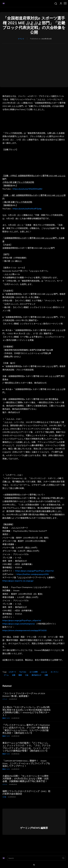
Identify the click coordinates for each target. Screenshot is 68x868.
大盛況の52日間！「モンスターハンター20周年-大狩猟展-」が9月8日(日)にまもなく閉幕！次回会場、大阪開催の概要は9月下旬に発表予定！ (26, 779)
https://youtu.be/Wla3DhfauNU (27, 189)
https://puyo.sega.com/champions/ (19, 624)
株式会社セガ (36, 675)
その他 (4, 797)
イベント (21, 39)
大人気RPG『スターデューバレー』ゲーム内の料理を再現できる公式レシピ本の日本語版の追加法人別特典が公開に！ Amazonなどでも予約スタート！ (26, 711)
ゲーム (6, 675)
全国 (14, 675)
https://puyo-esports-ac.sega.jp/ (18, 581)
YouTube (23, 672)
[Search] (63, 858)
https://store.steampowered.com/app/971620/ (25, 630)
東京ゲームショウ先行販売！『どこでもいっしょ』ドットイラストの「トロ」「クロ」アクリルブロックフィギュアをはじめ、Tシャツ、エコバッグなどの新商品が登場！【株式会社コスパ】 (26, 747)
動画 (20, 675)
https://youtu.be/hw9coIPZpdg (27, 209)
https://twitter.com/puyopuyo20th (33, 574)
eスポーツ (12, 672)
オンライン (55, 672)
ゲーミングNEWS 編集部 (34, 828)
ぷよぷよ (44, 672)
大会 (27, 675)
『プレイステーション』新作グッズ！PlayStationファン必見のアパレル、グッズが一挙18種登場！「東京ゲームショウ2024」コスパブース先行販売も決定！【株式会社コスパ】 (26, 729)
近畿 (46, 675)
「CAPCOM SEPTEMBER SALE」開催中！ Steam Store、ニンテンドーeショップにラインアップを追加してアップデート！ (26, 763)
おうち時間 (34, 672)
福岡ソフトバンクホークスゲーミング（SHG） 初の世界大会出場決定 (26, 793)
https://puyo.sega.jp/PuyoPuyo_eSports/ (34, 571)
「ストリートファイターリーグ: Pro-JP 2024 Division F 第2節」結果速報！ (24, 695)
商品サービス (6, 718)
